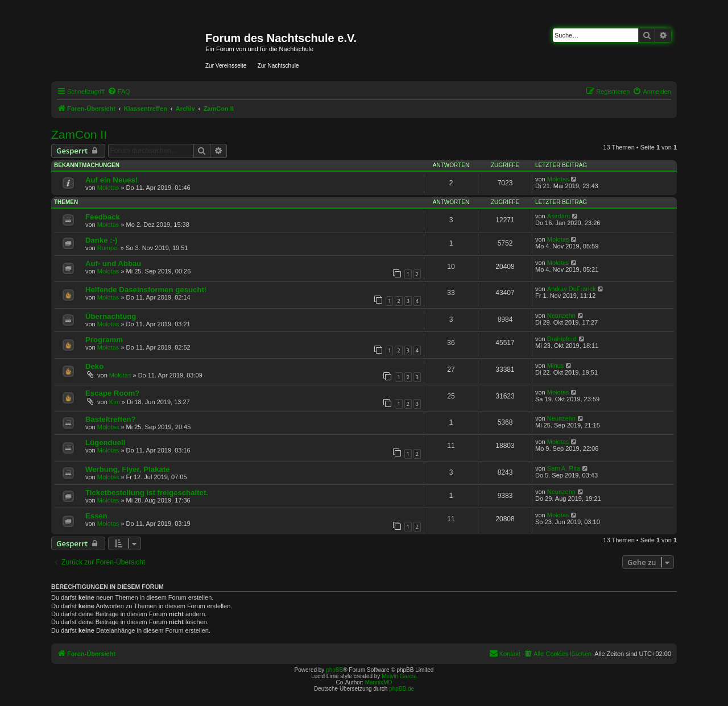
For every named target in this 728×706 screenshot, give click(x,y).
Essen (96, 516)
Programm (104, 340)
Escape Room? (112, 393)
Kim (115, 402)
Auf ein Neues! (111, 180)
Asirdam (559, 216)
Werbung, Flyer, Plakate (128, 469)
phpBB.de (402, 689)
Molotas (108, 188)
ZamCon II (79, 134)
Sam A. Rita (564, 468)
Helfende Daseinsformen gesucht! (146, 290)
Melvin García (399, 676)
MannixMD (379, 682)
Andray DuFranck (572, 289)
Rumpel (108, 248)
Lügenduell (105, 443)
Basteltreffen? (111, 419)
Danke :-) (101, 240)
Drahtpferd (562, 339)
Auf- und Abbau (113, 263)
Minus (555, 366)
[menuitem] (119, 92)
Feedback (103, 217)
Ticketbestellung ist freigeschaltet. (147, 493)
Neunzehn (561, 315)
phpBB (334, 670)
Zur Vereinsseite (226, 66)
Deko (94, 366)
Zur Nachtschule (278, 66)
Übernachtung (111, 316)
